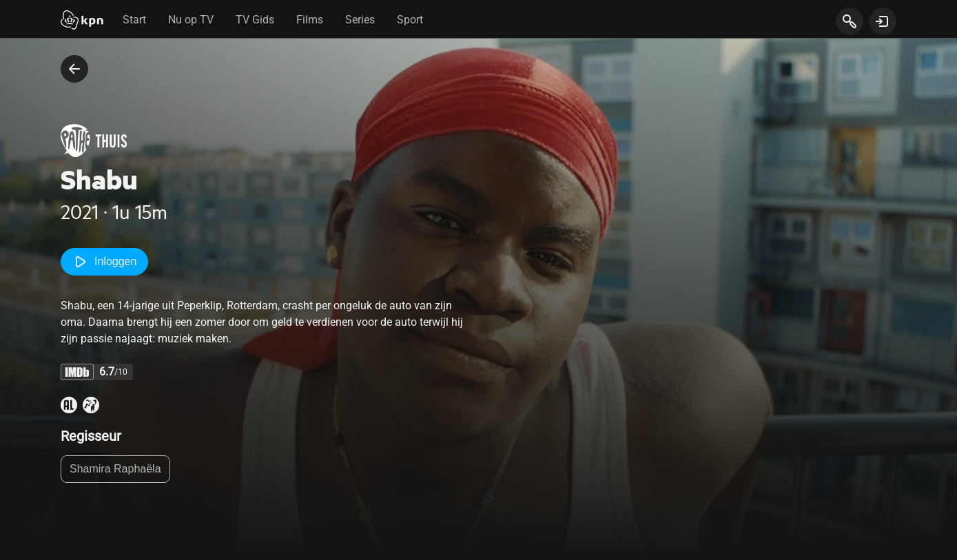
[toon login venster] (883, 21)
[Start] (82, 21)
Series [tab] (360, 20)
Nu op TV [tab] (191, 20)
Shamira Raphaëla (115, 469)
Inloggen (104, 262)
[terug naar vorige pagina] (74, 69)
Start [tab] (134, 20)
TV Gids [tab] (255, 20)
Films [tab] (310, 20)
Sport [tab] (410, 20)
